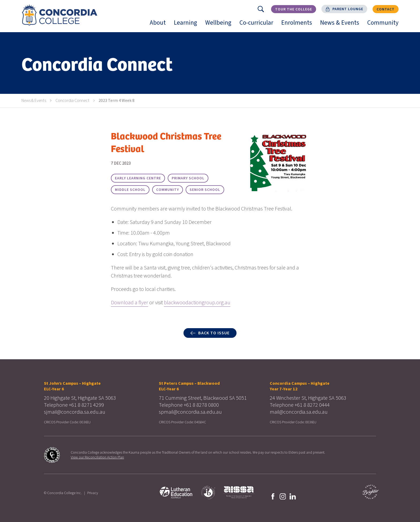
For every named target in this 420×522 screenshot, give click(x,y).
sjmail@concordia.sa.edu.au (75, 412)
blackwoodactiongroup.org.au (197, 303)
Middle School (130, 190)
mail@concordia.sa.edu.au (299, 412)
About (160, 25)
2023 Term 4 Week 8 (117, 101)
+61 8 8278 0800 (201, 405)
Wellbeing (220, 25)
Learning (187, 25)
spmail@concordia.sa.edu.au (190, 412)
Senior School (205, 190)
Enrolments (299, 25)
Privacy (93, 493)
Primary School (188, 178)
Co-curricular (258, 25)
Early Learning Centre (138, 178)
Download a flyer (130, 303)
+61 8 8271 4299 (86, 405)
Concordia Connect (72, 101)
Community (385, 25)
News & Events (342, 25)
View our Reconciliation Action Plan (97, 457)
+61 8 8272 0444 (312, 405)
